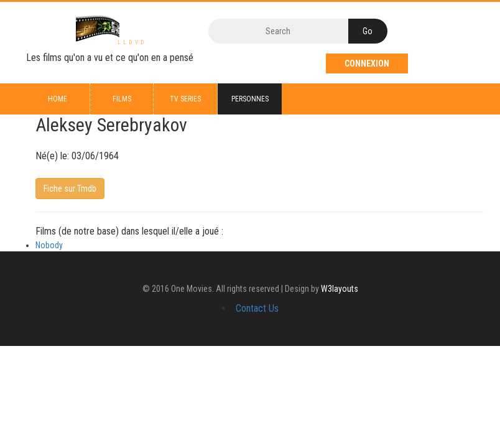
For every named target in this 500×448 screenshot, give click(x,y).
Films (122, 99)
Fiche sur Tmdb (70, 189)
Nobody (49, 245)
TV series (185, 99)
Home (58, 99)
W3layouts (340, 289)
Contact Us (257, 308)
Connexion (367, 63)
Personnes (250, 99)
